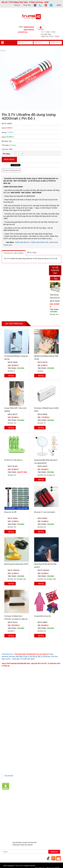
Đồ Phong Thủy (31, 805)
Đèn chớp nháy (7, 810)
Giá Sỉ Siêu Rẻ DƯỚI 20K (49, 799)
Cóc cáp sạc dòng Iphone (47, 813)
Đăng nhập (27, 5)
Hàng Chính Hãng (8, 815)
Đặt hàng (56, 277)
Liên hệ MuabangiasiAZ (10, 709)
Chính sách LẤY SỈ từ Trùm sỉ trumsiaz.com (16, 742)
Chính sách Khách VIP (40, 242)
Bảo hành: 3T (10, 371)
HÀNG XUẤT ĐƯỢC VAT (9, 799)
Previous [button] (47, 297)
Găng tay (35, 826)
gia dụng (34, 656)
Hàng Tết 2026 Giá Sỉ (9, 802)
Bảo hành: (39, 371)
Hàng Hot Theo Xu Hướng (39, 802)
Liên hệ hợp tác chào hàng (11, 758)
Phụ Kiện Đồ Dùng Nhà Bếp (11, 824)
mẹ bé (8, 659)
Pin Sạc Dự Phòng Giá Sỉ (11, 170)
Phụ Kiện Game (45, 826)
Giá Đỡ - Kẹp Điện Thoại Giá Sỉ (12, 821)
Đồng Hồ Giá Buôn (44, 832)
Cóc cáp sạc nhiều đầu (43, 810)
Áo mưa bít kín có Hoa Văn (42, 616)
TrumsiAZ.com (7, 654)
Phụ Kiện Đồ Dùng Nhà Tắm (33, 821)
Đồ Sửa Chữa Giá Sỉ (9, 834)
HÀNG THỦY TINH (9, 805)
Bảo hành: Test (54, 314)
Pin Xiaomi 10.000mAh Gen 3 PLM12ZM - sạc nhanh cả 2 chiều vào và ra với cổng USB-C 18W (16, 619)
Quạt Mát (45, 829)
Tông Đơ (52, 807)
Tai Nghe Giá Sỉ (51, 815)
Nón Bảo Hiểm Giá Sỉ (42, 824)
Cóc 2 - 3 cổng (19, 810)
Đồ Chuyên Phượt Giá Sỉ (10, 832)
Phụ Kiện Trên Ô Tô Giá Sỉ (35, 818)
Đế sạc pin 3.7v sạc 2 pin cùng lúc (45, 512)
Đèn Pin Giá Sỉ (39, 834)
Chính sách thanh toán (10, 748)
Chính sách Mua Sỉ (22, 242)
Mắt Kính (49, 834)
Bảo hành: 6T (10, 631)
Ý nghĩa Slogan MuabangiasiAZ (12, 705)
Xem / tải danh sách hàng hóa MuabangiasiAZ (16, 765)
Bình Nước (20, 805)
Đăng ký (17, 5)
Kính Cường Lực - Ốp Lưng (36, 815)
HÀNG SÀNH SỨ (54, 802)
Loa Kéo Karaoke (28, 824)
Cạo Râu (44, 807)
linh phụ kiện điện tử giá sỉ (19, 656)
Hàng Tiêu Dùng (19, 807)
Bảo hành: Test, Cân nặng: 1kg (44, 475)
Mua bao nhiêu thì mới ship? (11, 712)
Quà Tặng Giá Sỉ (8, 829)
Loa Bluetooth (7, 807)
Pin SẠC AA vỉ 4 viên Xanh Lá (13, 460)
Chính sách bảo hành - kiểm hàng (13, 752)
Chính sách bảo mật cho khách (12, 755)
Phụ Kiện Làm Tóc (33, 807)
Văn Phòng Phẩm (44, 805)
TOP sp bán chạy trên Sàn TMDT (29, 799)
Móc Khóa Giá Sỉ (24, 826)
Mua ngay (9, 159)
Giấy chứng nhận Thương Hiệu (12, 762)
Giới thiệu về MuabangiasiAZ (12, 702)
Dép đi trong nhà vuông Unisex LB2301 (16, 564)
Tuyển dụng (7, 722)
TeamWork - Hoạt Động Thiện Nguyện (14, 725)
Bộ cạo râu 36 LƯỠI (10, 512)
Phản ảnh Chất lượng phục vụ (12, 715)
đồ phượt (47, 656)
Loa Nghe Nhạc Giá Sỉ (17, 818)
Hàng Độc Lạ (21, 815)
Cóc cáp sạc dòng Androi (28, 813)
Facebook (9, 776)
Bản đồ (59, 5)
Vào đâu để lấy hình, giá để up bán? (13, 719)
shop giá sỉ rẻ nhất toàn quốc (23, 659)
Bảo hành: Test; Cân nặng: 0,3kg (15, 579)
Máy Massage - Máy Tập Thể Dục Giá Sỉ (28, 829)
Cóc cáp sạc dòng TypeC (10, 813)
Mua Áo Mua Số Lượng (25, 834)
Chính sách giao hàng (9, 745)
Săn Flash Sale (23, 802)
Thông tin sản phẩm (14, 253)
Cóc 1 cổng (30, 810)
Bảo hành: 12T (40, 423)
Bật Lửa (5, 818)
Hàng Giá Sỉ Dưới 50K (10, 826)
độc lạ (40, 656)
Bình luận (32, 252)
